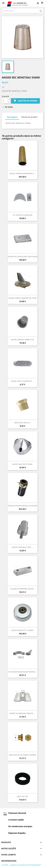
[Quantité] (5, 101)
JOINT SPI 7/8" (22, 796)
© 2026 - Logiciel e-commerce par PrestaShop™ (21, 865)
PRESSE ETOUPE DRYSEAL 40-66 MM (23, 506)
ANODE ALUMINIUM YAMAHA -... (23, 713)
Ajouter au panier (25, 101)
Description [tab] (12, 117)
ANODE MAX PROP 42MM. (22, 464)
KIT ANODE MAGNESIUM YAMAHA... (22, 672)
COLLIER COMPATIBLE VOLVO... (22, 589)
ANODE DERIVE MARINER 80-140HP (23, 298)
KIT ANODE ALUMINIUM (23, 215)
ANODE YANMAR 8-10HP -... (22, 547)
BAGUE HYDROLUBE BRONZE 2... (23, 173)
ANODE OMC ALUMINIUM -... (23, 381)
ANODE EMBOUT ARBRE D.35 (22, 340)
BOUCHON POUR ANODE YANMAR (23, 755)
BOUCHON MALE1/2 (22, 423)
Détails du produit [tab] (29, 117)
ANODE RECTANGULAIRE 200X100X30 (23, 257)
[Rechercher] (22, 11)
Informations (9, 861)
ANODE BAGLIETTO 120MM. (23, 630)
